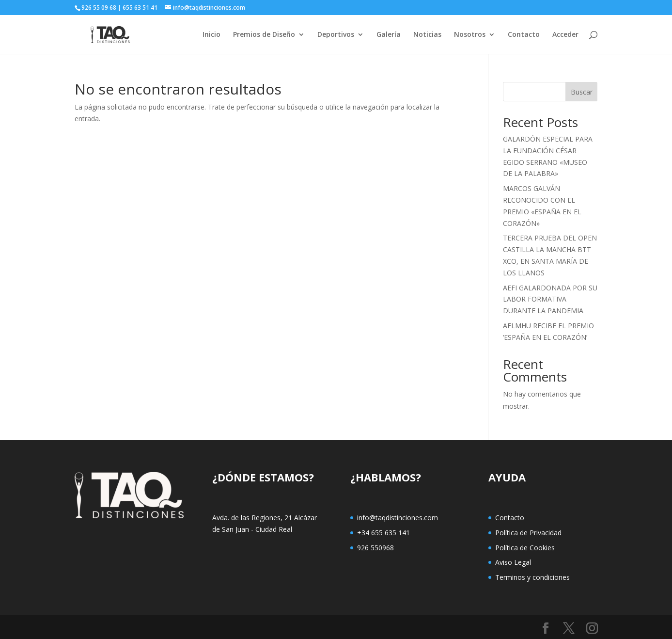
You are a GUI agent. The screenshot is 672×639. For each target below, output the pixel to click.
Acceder (565, 35)
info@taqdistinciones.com (398, 518)
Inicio (211, 35)
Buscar (582, 92)
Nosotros (470, 35)
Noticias (427, 35)
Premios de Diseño (264, 35)
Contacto (524, 35)
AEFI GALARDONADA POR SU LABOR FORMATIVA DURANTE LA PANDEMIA (550, 299)
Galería (389, 35)
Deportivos (336, 35)
